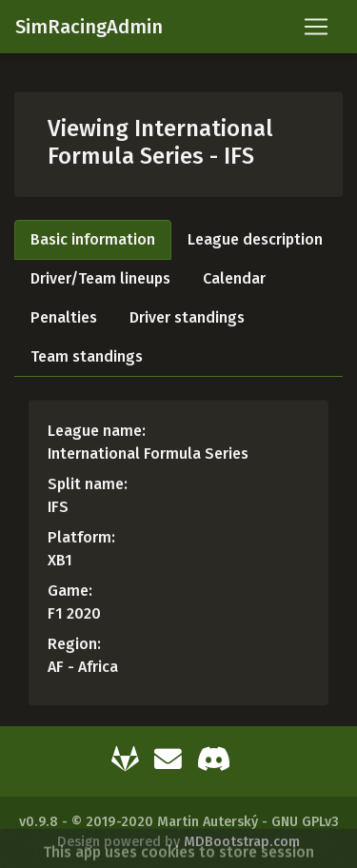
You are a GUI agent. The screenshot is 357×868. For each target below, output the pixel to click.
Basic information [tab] (93, 239)
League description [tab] (255, 239)
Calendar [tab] (234, 278)
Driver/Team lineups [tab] (100, 278)
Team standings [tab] (87, 356)
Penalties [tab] (64, 317)
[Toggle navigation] (316, 27)
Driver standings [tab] (187, 317)
